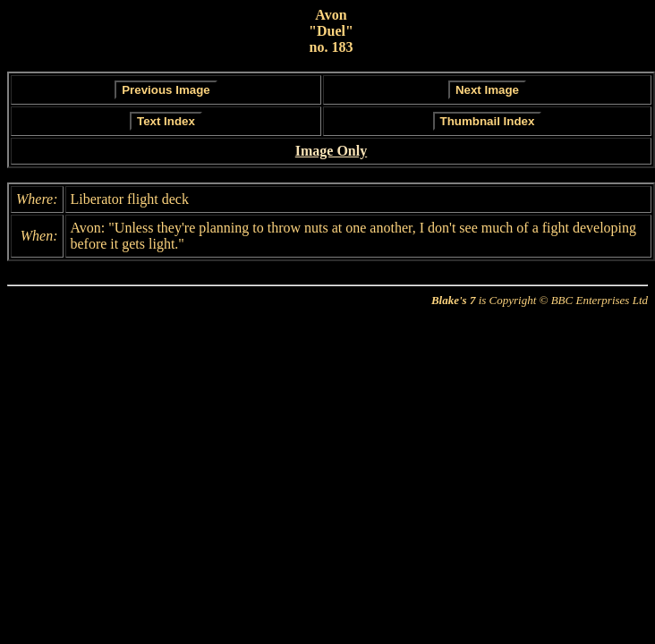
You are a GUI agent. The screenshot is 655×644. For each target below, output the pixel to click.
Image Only (331, 151)
